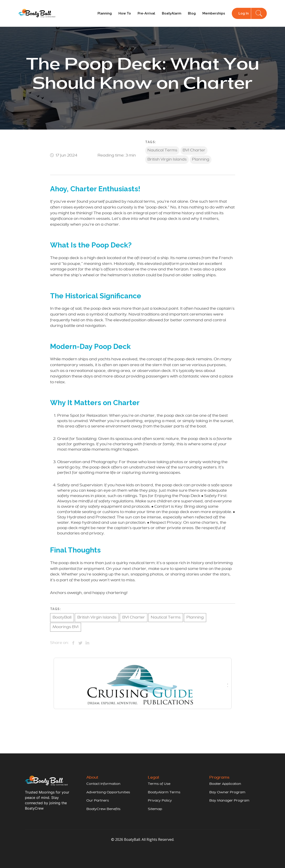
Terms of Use (159, 784)
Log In (244, 13)
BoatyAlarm (172, 13)
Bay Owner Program (227, 792)
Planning (105, 13)
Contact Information (103, 784)
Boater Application (225, 784)
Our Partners (98, 801)
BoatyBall (62, 618)
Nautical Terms (162, 151)
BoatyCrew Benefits (103, 809)
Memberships (214, 13)
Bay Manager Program (229, 801)
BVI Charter (194, 151)
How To (125, 13)
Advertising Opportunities (108, 792)
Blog (192, 13)
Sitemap (155, 809)
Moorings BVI (66, 627)
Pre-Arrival (146, 13)
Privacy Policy (160, 801)
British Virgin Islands (167, 160)
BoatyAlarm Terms (164, 792)
